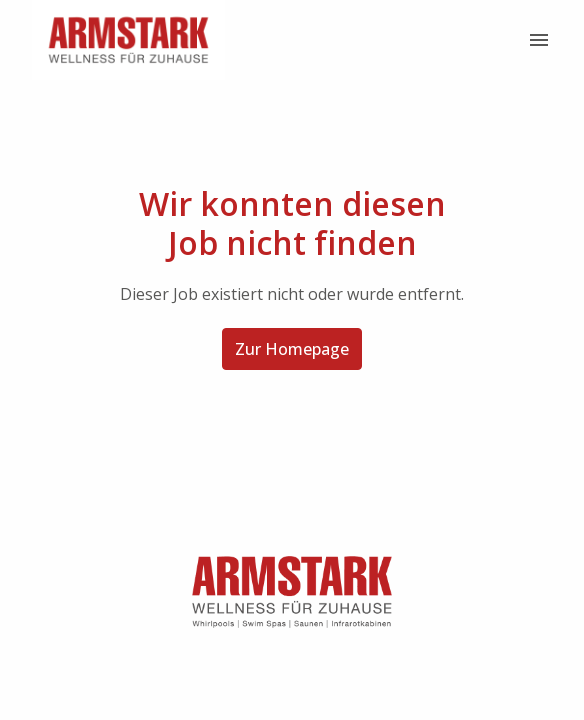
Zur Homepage (292, 349)
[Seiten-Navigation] (539, 40)
